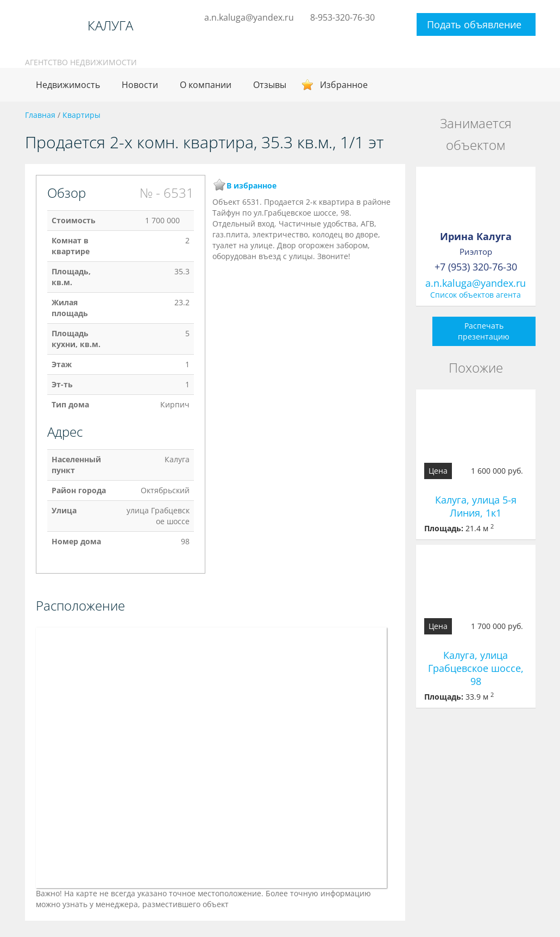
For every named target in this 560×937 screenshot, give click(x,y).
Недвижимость (68, 85)
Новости (140, 85)
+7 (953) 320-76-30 (476, 267)
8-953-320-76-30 (342, 17)
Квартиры (81, 115)
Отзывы (270, 85)
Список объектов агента (476, 295)
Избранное (344, 85)
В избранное (251, 185)
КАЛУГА (110, 26)
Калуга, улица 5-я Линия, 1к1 (476, 506)
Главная (40, 115)
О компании (206, 85)
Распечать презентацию (484, 331)
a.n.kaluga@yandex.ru (249, 17)
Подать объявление (474, 24)
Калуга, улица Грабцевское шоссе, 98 (476, 668)
